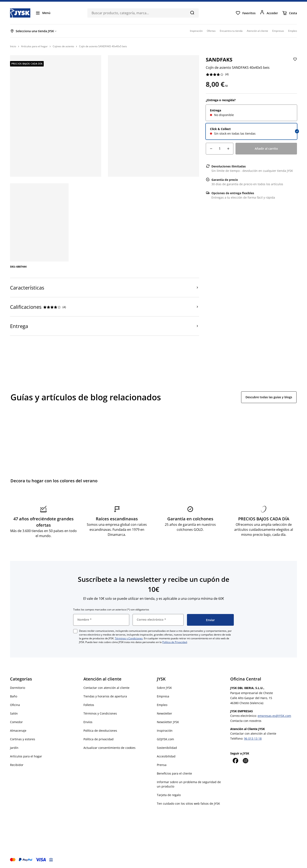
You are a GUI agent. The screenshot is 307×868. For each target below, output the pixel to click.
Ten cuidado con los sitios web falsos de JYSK (188, 804)
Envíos (88, 722)
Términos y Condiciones (129, 638)
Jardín (14, 748)
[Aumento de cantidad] (228, 149)
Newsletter (164, 713)
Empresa (163, 696)
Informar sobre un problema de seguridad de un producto (189, 784)
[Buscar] (192, 13)
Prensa (162, 765)
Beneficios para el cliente (174, 773)
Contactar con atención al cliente (106, 688)
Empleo (162, 705)
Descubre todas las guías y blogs (269, 397)
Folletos (89, 705)
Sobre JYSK (164, 688)
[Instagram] (245, 761)
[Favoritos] (246, 13)
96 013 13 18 (253, 738)
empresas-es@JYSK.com (274, 716)
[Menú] (43, 13)
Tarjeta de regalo (169, 795)
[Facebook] (235, 761)
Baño (14, 696)
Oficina (15, 705)
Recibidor (17, 765)
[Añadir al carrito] (266, 149)
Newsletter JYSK (168, 722)
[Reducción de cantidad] (211, 149)
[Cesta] (290, 13)
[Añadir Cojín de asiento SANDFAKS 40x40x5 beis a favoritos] (295, 63)
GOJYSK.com (165, 739)
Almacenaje (18, 731)
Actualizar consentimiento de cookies (109, 748)
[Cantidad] (220, 149)
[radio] (251, 113)
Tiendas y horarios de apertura (105, 696)
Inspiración (165, 731)
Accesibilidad (166, 756)
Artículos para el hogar (26, 756)
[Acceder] (269, 13)
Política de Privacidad (175, 642)
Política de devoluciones (100, 731)
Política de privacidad (98, 739)
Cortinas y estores (23, 739)
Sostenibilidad (167, 748)
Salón (14, 713)
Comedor (16, 722)
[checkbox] (75, 631)
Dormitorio (18, 688)
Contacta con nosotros (246, 721)
